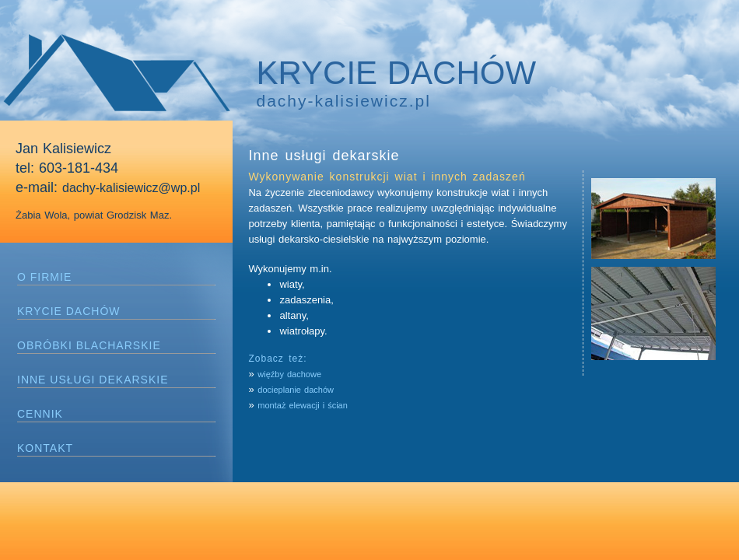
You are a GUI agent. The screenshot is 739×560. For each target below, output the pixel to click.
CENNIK (40, 414)
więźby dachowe (289, 374)
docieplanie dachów (296, 390)
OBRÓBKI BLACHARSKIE (89, 345)
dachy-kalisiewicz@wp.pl (131, 188)
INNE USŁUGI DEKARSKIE (93, 380)
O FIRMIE (44, 277)
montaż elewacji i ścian (303, 405)
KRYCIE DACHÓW (69, 311)
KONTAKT (45, 448)
